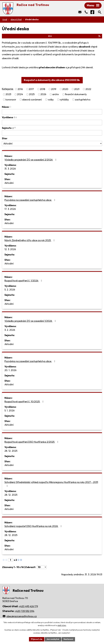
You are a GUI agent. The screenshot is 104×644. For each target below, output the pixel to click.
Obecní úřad (16, 19)
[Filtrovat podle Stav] (52, 143)
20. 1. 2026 (10, 370)
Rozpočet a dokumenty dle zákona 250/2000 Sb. (52, 80)
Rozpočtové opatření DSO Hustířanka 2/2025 (32, 442)
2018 (43, 89)
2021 (77, 89)
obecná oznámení (32, 100)
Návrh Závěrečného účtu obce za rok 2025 (30, 240)
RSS (74, 36)
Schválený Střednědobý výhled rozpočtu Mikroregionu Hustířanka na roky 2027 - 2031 (51, 484)
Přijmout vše (37, 639)
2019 (54, 89)
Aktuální (9, 183)
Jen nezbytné (53, 639)
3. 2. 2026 (10, 330)
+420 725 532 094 (24, 611)
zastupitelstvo (83, 100)
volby (51, 100)
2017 (31, 89)
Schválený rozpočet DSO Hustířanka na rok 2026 (34, 526)
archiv (56, 94)
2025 (32, 94)
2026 (43, 94)
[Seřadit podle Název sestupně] (11, 107)
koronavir (11, 100)
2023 (8, 94)
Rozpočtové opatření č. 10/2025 (25, 402)
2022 (88, 89)
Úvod (5, 19)
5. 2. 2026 (10, 290)
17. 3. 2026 (10, 209)
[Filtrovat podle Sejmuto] (52, 133)
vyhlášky (64, 100)
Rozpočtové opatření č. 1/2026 (24, 281)
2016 (20, 89)
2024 (20, 94)
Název (6, 107)
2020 (65, 89)
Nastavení (68, 639)
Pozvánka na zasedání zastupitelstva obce (30, 200)
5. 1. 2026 (9, 410)
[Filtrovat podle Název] (52, 112)
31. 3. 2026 (10, 169)
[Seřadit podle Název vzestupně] (11, 106)
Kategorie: (8, 89)
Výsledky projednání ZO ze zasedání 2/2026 (31, 160)
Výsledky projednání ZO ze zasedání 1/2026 (31, 321)
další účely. (62, 626)
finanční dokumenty (76, 94)
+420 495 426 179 (28, 606)
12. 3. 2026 (10, 249)
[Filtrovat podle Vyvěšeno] (52, 123)
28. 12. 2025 (11, 451)
